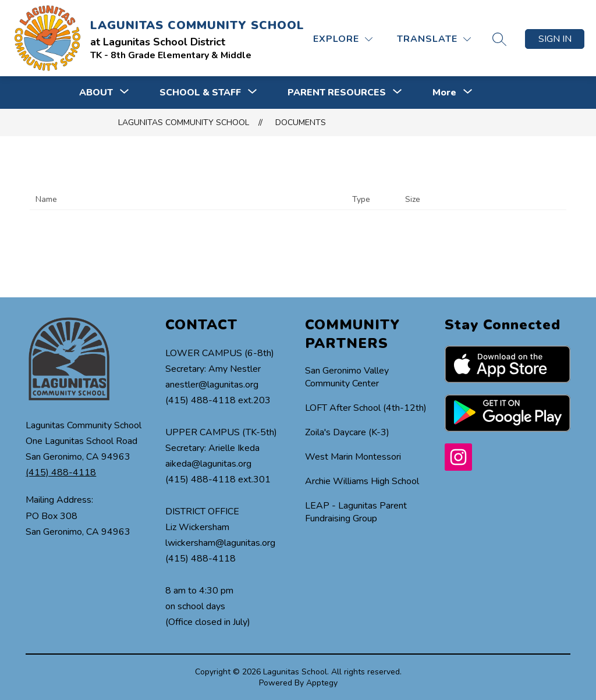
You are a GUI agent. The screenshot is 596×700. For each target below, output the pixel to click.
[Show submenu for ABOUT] (96, 93)
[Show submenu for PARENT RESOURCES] (337, 93)
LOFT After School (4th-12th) (366, 408)
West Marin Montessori (353, 457)
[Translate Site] (434, 39)
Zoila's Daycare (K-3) (347, 432)
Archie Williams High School (362, 481)
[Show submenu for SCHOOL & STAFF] (200, 93)
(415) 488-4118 (61, 472)
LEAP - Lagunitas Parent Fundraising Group (356, 512)
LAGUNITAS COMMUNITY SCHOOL (184, 122)
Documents (301, 122)
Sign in (555, 39)
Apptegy (322, 683)
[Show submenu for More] (444, 93)
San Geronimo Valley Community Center (347, 377)
